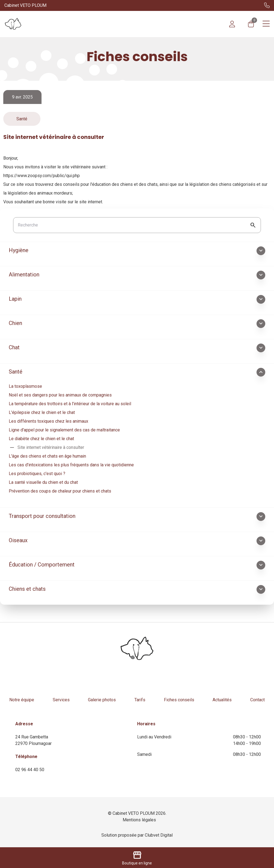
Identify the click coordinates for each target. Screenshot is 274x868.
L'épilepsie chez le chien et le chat (42, 412)
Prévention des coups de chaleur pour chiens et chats (60, 491)
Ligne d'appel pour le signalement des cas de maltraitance (64, 430)
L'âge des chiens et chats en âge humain (47, 456)
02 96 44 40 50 (30, 770)
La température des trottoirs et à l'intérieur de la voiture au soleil (70, 404)
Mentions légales (139, 820)
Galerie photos (102, 700)
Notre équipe (22, 700)
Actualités (222, 700)
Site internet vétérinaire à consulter (46, 448)
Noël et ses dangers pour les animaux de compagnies (60, 395)
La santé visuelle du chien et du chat (43, 482)
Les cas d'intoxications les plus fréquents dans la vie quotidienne (71, 465)
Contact (257, 700)
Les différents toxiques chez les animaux (48, 421)
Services (61, 700)
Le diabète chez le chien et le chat (41, 439)
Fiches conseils (179, 700)
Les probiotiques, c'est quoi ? (37, 474)
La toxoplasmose (25, 386)
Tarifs (140, 700)
